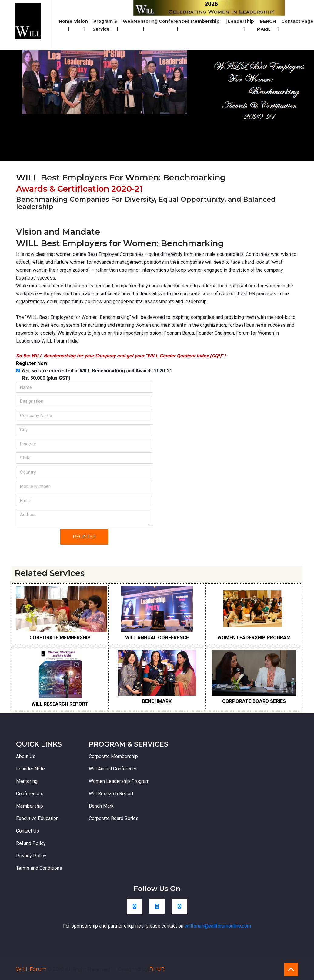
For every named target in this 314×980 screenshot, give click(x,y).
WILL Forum (32, 969)
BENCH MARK (268, 25)
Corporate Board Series (114, 818)
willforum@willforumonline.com (218, 926)
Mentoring (27, 781)
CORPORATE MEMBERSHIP (60, 638)
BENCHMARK (157, 701)
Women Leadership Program (119, 781)
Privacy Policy (31, 856)
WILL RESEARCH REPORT (60, 704)
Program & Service (105, 25)
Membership (209, 21)
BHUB (157, 969)
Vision (81, 25)
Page (307, 21)
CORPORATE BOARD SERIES (254, 701)
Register (84, 536)
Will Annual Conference (113, 769)
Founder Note (30, 769)
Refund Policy (31, 843)
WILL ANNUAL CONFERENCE (157, 638)
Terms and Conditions (39, 868)
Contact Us (28, 831)
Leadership (241, 25)
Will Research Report (111, 794)
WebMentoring (140, 25)
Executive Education (37, 818)
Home (66, 25)
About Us (26, 756)
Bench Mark (101, 806)
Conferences (174, 25)
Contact (291, 21)
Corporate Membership (113, 756)
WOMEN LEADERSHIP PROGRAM (254, 638)
